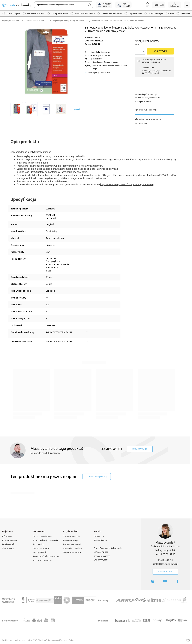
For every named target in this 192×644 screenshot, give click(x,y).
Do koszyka (160, 51)
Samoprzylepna (111, 62)
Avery (97, 37)
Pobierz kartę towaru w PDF (151, 119)
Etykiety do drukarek (11, 21)
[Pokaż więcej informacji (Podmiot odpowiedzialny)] (87, 332)
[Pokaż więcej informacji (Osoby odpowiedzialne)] (87, 341)
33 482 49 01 (165, 560)
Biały (99, 59)
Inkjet (95, 69)
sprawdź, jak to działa (151, 62)
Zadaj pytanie (140, 449)
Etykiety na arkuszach (35, 21)
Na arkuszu (97, 62)
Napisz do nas (165, 572)
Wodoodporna (121, 65)
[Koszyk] (187, 5)
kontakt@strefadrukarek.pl (165, 564)
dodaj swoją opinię (97, 477)
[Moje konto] (175, 5)
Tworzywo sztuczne (102, 55)
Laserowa (106, 52)
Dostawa (143, 110)
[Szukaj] (90, 5)
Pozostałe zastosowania (103, 65)
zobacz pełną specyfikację (99, 72)
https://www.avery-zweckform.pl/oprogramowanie (127, 184)
